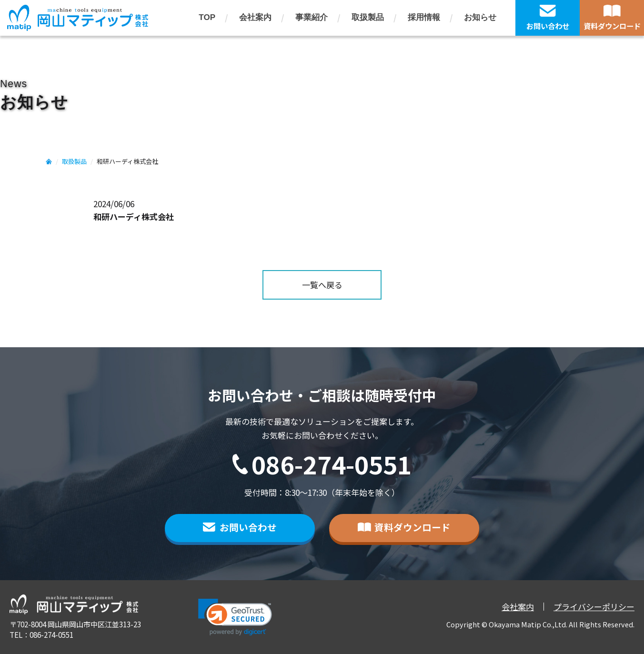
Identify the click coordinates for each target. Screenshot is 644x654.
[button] (235, 617)
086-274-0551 (332, 464)
